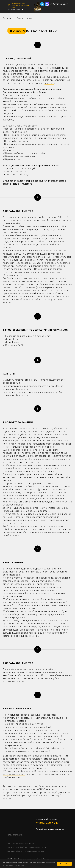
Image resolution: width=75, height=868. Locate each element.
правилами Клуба (33, 724)
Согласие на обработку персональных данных (27, 847)
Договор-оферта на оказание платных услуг (26, 851)
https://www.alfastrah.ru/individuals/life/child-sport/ (33, 748)
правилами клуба (47, 678)
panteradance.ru (31, 675)
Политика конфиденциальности (21, 843)
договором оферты (14, 681)
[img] (66, 9)
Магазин (49, 83)
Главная (7, 18)
